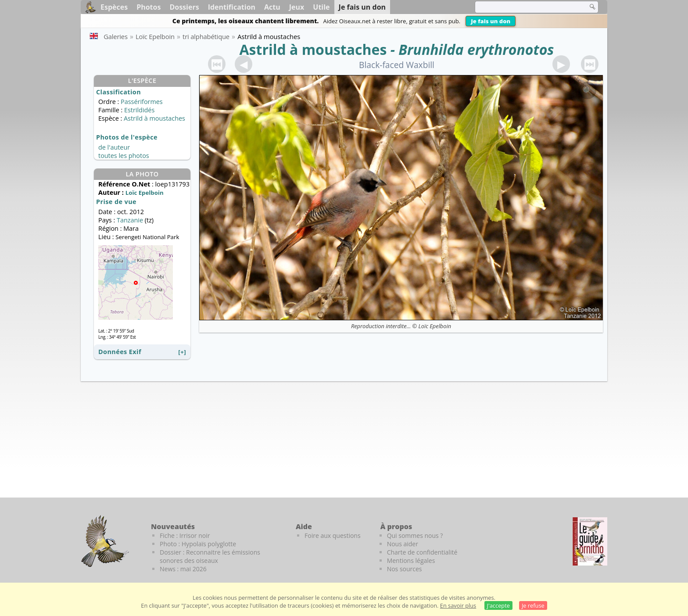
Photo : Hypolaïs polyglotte (198, 544)
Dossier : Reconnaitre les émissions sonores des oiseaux (210, 556)
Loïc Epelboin (435, 326)
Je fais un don (491, 21)
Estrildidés (139, 110)
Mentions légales (411, 560)
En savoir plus (458, 605)
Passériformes (142, 102)
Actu (272, 7)
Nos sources (405, 569)
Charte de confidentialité (422, 552)
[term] (526, 7)
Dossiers (184, 7)
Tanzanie (130, 220)
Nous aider (403, 544)
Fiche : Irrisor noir (185, 535)
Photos (149, 7)
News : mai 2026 (183, 569)
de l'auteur (114, 147)
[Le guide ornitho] (590, 541)
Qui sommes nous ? (415, 535)
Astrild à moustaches (313, 49)
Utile (321, 7)
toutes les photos (124, 156)
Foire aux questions (333, 535)
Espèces (114, 7)
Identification (232, 7)
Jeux (297, 7)
